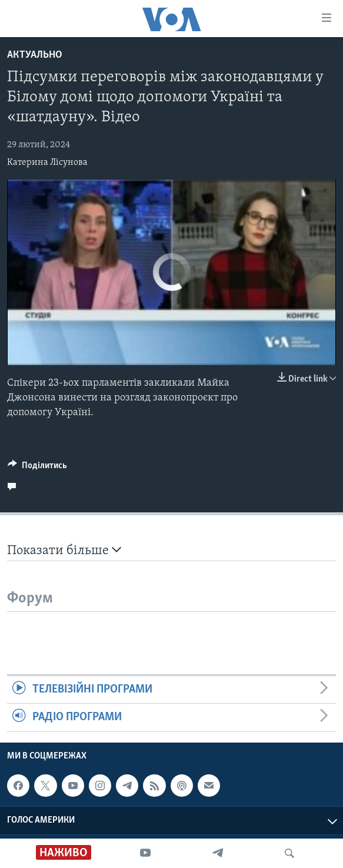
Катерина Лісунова (47, 163)
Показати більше (64, 550)
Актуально (35, 55)
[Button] (37, 468)
